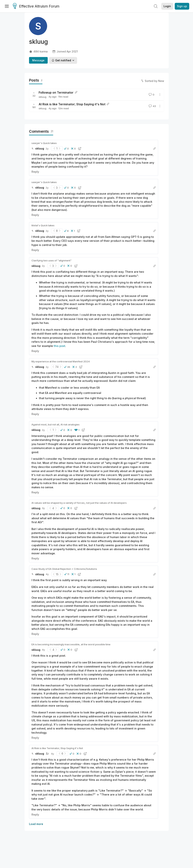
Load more (36, 824)
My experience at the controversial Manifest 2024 (61, 361)
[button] (66, 149)
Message (38, 60)
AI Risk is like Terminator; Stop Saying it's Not (72, 104)
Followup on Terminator (56, 92)
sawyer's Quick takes (44, 143)
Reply (35, 172)
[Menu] (7, 6)
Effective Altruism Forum (36, 6)
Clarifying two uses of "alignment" (52, 260)
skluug (43, 97)
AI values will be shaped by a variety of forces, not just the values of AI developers (79, 503)
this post (59, 346)
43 (152, 106)
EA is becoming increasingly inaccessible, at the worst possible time (71, 644)
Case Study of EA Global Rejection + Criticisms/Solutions (64, 569)
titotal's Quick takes (43, 225)
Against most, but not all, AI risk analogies (56, 424)
